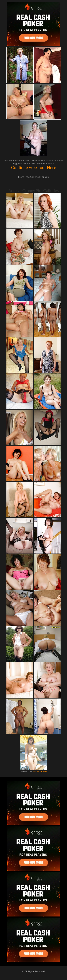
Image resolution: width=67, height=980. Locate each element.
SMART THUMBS (40, 772)
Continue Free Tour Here (34, 167)
